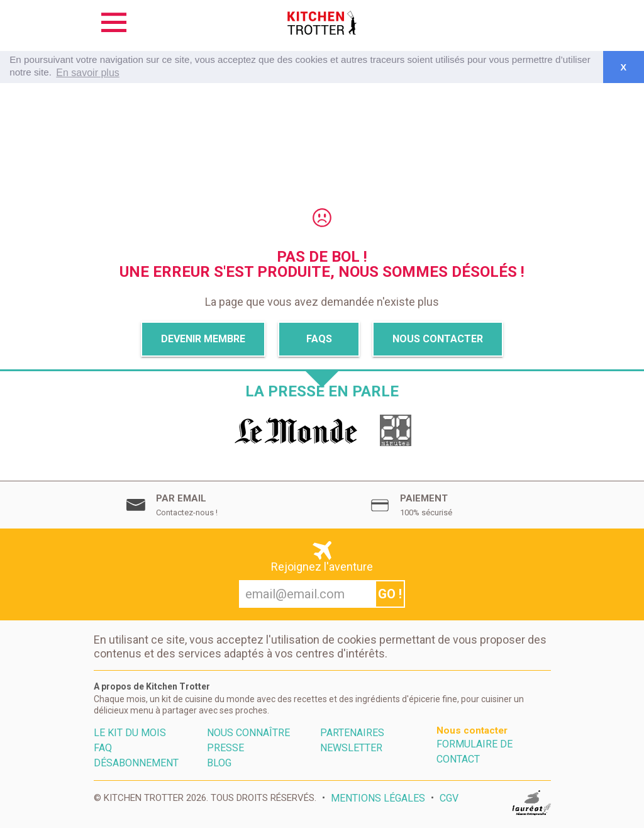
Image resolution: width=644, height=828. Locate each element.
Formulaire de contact (475, 752)
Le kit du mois (130, 733)
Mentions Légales (378, 798)
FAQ (103, 748)
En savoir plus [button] (88, 73)
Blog (219, 763)
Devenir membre (203, 339)
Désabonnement (136, 763)
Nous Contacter (438, 339)
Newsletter (351, 748)
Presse (225, 748)
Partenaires (352, 733)
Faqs (319, 339)
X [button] (623, 67)
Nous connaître (248, 733)
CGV (449, 798)
